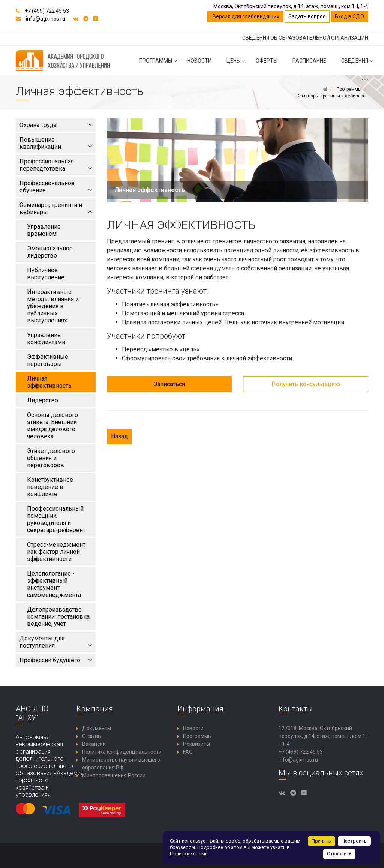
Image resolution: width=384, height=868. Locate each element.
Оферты (267, 61)
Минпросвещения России (114, 775)
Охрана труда (56, 125)
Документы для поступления (56, 642)
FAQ (188, 752)
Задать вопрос (307, 16)
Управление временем (44, 230)
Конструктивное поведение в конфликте (50, 487)
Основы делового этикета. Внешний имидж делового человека (52, 426)
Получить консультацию (306, 384)
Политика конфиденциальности (122, 752)
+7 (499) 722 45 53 (47, 11)
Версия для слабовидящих (245, 16)
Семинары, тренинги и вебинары (56, 208)
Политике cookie (189, 854)
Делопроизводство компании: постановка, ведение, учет (59, 617)
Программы (159, 64)
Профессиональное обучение (56, 187)
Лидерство (43, 400)
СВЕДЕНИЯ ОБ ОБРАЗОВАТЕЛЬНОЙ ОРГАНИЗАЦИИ (305, 38)
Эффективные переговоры (48, 360)
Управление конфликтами (46, 339)
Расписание (309, 61)
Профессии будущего (56, 660)
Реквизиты (196, 744)
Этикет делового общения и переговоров (51, 458)
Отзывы (92, 736)
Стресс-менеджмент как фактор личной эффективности (56, 552)
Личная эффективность (49, 382)
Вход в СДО (349, 16)
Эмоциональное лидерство (50, 252)
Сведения (358, 64)
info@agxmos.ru (46, 19)
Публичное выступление (46, 274)
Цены (237, 64)
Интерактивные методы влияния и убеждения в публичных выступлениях (53, 306)
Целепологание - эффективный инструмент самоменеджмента (54, 584)
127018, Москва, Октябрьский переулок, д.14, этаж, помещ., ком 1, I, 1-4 (323, 736)
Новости (199, 61)
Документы (97, 728)
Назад (119, 436)
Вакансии (94, 744)
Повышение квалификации (56, 143)
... (365, 79)
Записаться (169, 384)
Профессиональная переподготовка (56, 165)
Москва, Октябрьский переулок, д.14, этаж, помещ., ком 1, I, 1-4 (291, 6)
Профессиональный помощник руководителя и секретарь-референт (56, 519)
